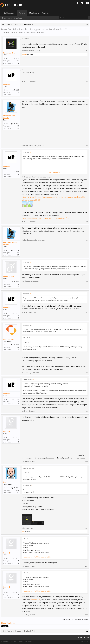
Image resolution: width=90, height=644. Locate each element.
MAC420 (25, 54)
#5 (87, 240)
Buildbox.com (9, 13)
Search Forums (7, 18)
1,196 (17, 490)
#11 (86, 528)
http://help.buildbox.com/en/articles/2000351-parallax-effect (45, 218)
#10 (86, 462)
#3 (87, 146)
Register (45, 13)
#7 (87, 313)
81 (18, 126)
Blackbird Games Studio (10, 117)
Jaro (23, 532)
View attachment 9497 (30, 557)
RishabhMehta (30, 32)
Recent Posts (18, 18)
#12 (86, 566)
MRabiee (7, 84)
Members (33, 13)
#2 (87, 82)
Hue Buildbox (9, 339)
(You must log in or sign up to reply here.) (76, 619)
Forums (22, 13)
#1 (87, 51)
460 (18, 347)
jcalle (5, 482)
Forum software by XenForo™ (17, 641)
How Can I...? (14, 32)
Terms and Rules (84, 641)
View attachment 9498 (44, 557)
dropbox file (35, 600)
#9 (87, 411)
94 (18, 61)
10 (18, 284)
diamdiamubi (9, 276)
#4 (87, 222)
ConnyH (6, 432)
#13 (86, 615)
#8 (87, 373)
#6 (87, 281)
